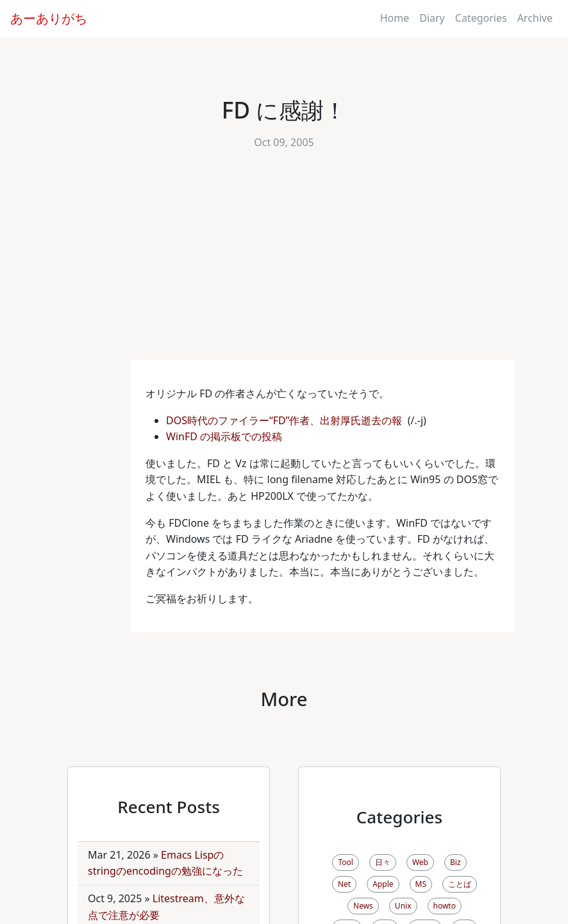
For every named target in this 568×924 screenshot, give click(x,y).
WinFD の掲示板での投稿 (225, 436)
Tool (345, 862)
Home (395, 18)
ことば (460, 884)
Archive (535, 18)
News (363, 906)
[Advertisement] (284, 264)
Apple (383, 884)
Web (420, 862)
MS (421, 884)
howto (445, 906)
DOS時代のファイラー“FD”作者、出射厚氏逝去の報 (286, 420)
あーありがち (49, 18)
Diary (432, 18)
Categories (481, 18)
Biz (455, 862)
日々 (383, 862)
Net (344, 884)
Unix (403, 906)
